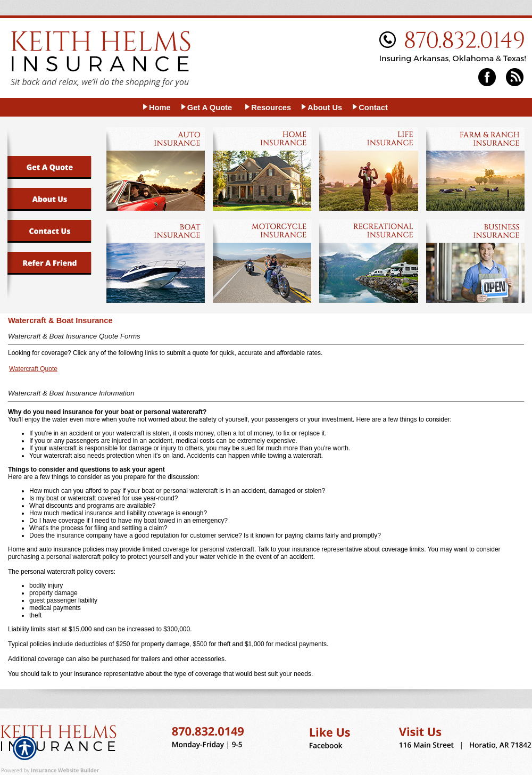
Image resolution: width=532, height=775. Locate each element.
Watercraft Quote (33, 369)
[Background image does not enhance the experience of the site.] (156, 107)
